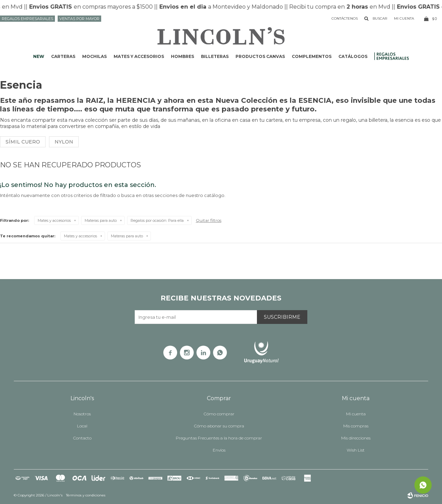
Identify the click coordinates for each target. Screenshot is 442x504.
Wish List (356, 450)
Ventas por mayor (79, 19)
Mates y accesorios (139, 56)
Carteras (63, 56)
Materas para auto (101, 220)
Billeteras (215, 56)
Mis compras (356, 426)
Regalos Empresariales (27, 19)
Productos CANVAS (260, 56)
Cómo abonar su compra (219, 426)
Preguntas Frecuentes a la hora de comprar (219, 438)
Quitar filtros (209, 220)
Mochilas (94, 56)
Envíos (219, 450)
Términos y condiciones (86, 495)
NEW (39, 56)
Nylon (64, 142)
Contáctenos (345, 18)
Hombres (182, 56)
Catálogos (353, 56)
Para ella (157, 220)
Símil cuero (23, 142)
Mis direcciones (356, 438)
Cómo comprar (219, 414)
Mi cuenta (356, 414)
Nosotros (82, 414)
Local (82, 426)
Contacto (82, 438)
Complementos (312, 56)
